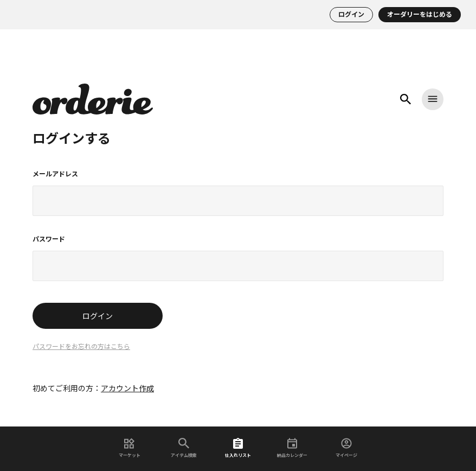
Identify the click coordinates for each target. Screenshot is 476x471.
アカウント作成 (127, 389)
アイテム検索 (184, 448)
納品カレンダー (292, 448)
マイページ (346, 448)
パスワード (49, 239)
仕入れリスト (238, 448)
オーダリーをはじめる (420, 15)
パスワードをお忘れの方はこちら (81, 347)
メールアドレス (55, 174)
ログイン (351, 15)
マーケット (130, 448)
